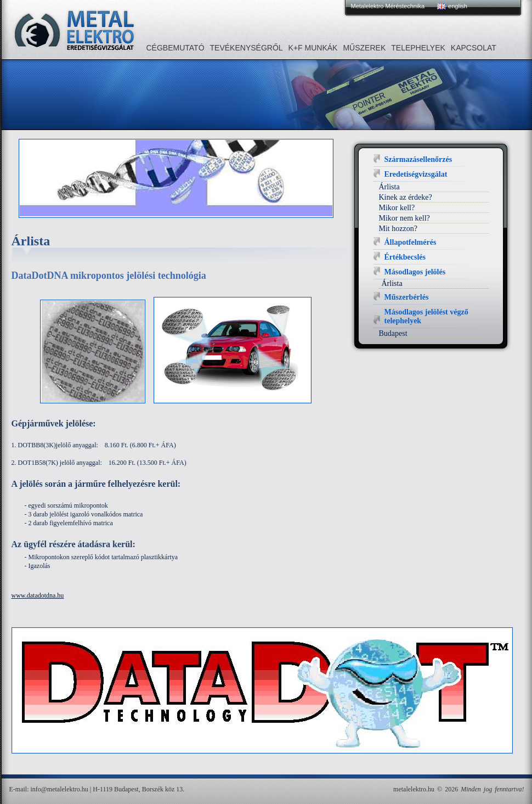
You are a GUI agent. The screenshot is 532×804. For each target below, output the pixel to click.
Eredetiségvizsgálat (416, 174)
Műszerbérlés (407, 297)
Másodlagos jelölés (415, 272)
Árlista (389, 187)
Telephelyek (418, 48)
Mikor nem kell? (404, 218)
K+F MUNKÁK (313, 48)
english (458, 6)
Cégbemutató (176, 48)
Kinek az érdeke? (406, 197)
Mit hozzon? (398, 229)
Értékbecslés (405, 257)
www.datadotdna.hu (38, 595)
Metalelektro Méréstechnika (388, 6)
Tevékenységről (247, 48)
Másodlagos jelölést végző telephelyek (426, 316)
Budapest (393, 333)
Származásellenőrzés (418, 159)
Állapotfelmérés (411, 242)
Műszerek (364, 48)
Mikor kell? (397, 208)
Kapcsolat (474, 48)
